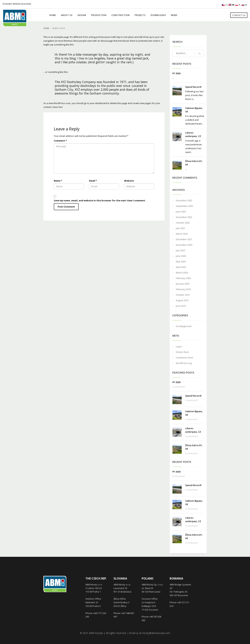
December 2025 (184, 200)
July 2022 (180, 228)
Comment (60, 141)
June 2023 (181, 212)
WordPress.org (184, 363)
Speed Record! (193, 87)
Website (129, 181)
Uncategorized (184, 326)
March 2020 (182, 273)
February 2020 (183, 278)
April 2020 (181, 267)
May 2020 (181, 261)
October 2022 (183, 223)
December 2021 (184, 239)
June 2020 (181, 256)
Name (58, 181)
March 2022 (182, 234)
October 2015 (183, 295)
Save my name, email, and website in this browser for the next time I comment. (100, 200)
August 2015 (182, 300)
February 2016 (183, 289)
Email (93, 181)
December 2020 (184, 245)
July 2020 (180, 250)
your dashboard (98, 103)
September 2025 (184, 206)
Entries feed (182, 352)
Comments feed (184, 358)
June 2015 (181, 306)
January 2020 (183, 284)
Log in (179, 346)
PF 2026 (176, 73)
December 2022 (184, 217)
